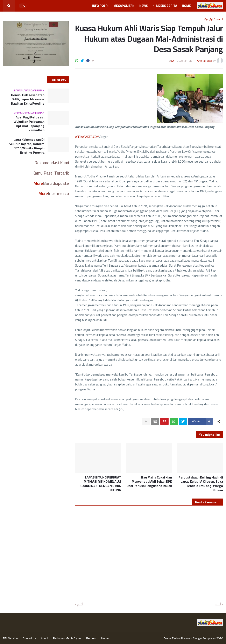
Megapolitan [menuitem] (124, 6)
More (38, 183)
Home (105, 638)
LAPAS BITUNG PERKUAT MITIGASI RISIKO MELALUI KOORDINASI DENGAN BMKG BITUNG (100, 484)
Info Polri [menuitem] (100, 6)
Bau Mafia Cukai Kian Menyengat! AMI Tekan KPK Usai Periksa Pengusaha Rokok (149, 482)
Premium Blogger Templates (198, 638)
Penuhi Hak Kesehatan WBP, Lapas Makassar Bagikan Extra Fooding (28, 99)
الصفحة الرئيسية (214, 19)
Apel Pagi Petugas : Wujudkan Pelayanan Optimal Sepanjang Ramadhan (29, 124)
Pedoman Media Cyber (67, 638)
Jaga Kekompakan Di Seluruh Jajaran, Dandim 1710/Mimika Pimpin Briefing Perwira (27, 146)
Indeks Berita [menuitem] (166, 6)
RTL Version (10, 638)
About (45, 638)
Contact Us (29, 638)
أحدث (218, 605)
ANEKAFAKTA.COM (87, 137)
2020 (220, 638)
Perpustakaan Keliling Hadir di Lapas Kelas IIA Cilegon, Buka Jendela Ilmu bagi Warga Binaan (201, 484)
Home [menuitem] (186, 6)
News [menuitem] (144, 6)
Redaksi (91, 638)
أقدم (80, 605)
